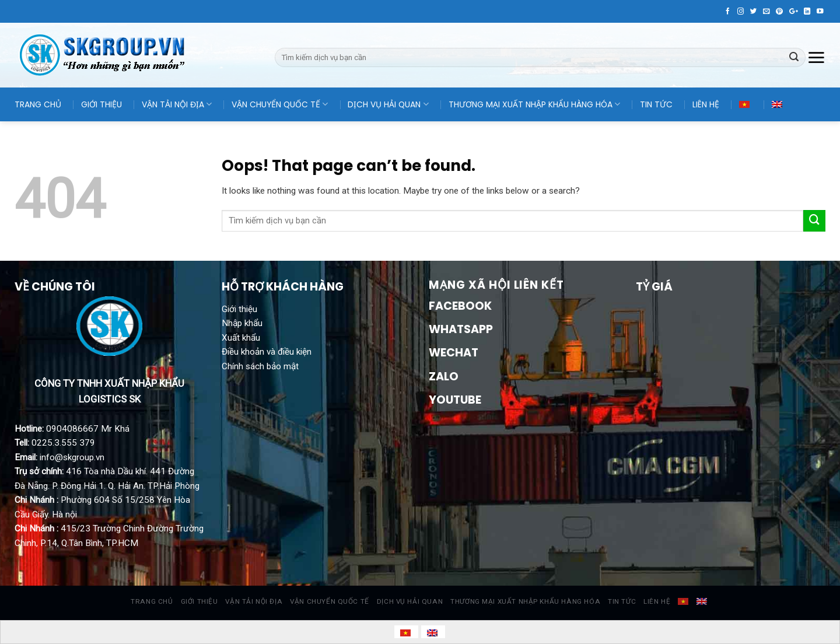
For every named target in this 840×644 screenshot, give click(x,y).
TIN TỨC (656, 104)
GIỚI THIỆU (101, 104)
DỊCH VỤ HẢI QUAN (388, 104)
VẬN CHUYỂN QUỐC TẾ (280, 104)
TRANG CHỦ (38, 104)
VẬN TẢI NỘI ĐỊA (177, 104)
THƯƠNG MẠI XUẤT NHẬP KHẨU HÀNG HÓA (534, 104)
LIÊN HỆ (706, 104)
